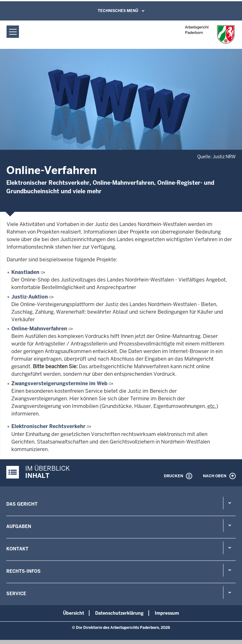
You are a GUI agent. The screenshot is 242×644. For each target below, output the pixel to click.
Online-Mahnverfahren (40, 329)
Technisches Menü (118, 11)
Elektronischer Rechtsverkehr (48, 426)
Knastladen (26, 272)
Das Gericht (22, 504)
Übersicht (74, 613)
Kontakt (17, 549)
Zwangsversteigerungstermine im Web (60, 383)
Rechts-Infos (23, 571)
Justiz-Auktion (30, 297)
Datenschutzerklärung (119, 613)
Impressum (167, 613)
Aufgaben (19, 526)
